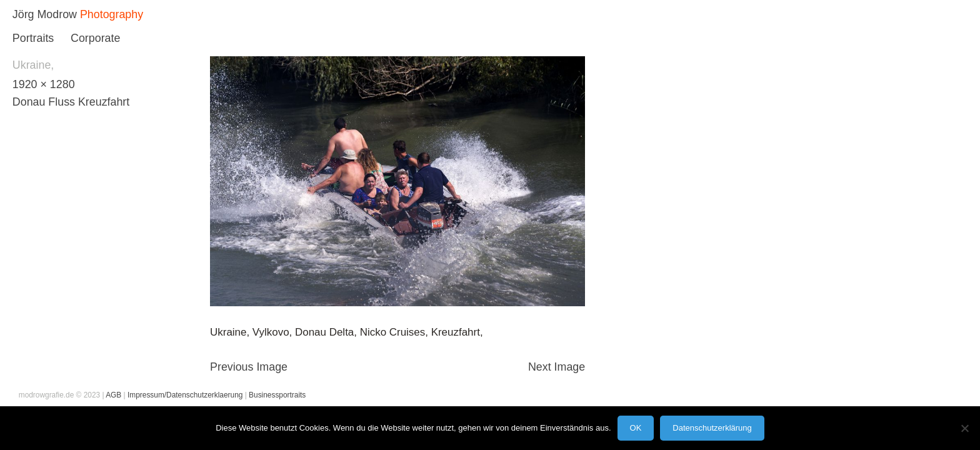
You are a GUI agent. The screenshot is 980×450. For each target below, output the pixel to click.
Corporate (95, 38)
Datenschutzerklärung (712, 428)
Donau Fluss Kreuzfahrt (71, 102)
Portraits (33, 38)
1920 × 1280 (44, 84)
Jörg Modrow (45, 14)
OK (636, 428)
